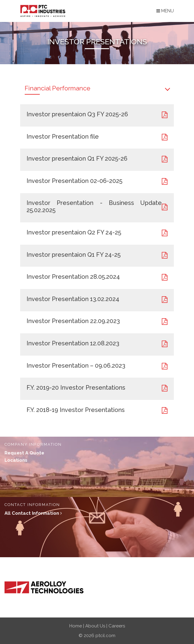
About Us (95, 626)
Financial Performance (58, 88)
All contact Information (33, 513)
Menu (165, 11)
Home (76, 626)
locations (16, 460)
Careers (117, 626)
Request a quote (24, 453)
